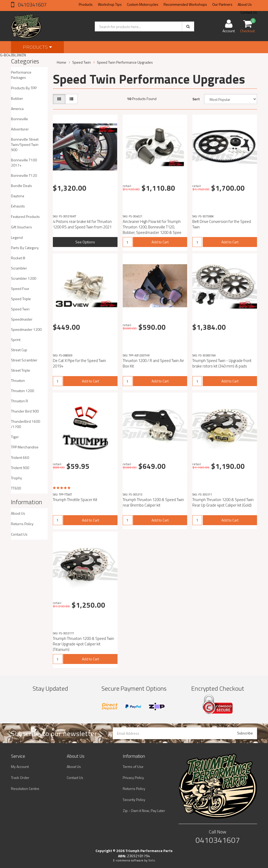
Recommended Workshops (185, 4)
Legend (17, 237)
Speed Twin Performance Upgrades (125, 62)
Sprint (16, 340)
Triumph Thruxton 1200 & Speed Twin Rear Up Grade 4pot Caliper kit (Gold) (223, 502)
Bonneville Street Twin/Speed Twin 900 (25, 144)
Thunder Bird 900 (25, 411)
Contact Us (19, 534)
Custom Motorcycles (143, 4)
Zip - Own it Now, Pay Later (144, 811)
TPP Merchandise (25, 447)
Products (86, 4)
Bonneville (19, 119)
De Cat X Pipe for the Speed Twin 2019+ (79, 363)
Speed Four (20, 289)
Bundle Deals (21, 186)
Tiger (15, 437)
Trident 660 (20, 457)
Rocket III (18, 258)
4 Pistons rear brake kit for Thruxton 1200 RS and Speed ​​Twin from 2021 (82, 224)
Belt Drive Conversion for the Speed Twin (222, 224)
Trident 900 (20, 468)
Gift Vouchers (21, 227)
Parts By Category (25, 248)
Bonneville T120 (24, 175)
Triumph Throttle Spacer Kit (75, 500)
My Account (20, 767)
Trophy (16, 478)
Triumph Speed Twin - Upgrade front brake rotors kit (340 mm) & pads (222, 363)
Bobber (17, 98)
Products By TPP (24, 88)
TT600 (16, 488)
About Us (245, 4)
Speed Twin (20, 309)
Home (62, 62)
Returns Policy (22, 524)
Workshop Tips (110, 4)
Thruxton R (19, 401)
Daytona (18, 196)
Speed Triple (21, 299)
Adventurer (20, 129)
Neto (152, 860)
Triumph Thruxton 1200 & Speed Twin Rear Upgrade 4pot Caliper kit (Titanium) (83, 644)
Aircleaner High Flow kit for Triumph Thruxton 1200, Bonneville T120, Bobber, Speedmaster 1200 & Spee (152, 227)
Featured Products (25, 216)
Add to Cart (160, 242)
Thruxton (18, 380)
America (17, 109)
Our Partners (222, 4)
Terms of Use (133, 767)
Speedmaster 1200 (26, 329)
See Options (85, 242)
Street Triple (21, 370)
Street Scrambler (24, 360)
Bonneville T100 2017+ (24, 163)
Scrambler (19, 268)
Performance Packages (21, 75)
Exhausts (18, 206)
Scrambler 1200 (24, 278)
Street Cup (19, 350)
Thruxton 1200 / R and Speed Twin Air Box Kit (153, 363)
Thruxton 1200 (23, 391)
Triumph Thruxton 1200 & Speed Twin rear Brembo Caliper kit (153, 502)
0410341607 (32, 5)
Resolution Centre (25, 789)
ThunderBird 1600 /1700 (26, 424)
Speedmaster (22, 319)
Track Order (20, 778)
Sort (196, 99)
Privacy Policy (133, 778)
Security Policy (134, 800)
